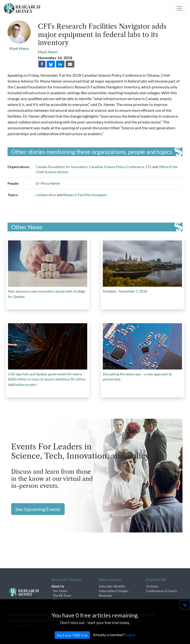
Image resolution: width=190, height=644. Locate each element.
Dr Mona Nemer (48, 183)
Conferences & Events (162, 591)
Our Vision (60, 591)
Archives (152, 586)
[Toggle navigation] (179, 8)
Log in (130, 640)
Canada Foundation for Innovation (62, 167)
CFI (148, 167)
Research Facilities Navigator (85, 195)
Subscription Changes (114, 591)
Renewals (105, 596)
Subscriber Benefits (112, 586)
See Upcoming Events (38, 509)
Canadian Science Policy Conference (117, 167)
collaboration (46, 195)
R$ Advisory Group (66, 600)
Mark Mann (19, 48)
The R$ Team (62, 596)
